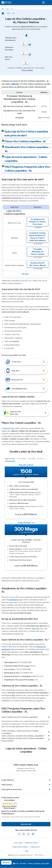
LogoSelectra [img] (16, 864)
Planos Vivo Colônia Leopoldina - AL (25, 141)
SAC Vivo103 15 (9, 58)
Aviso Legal (18, 843)
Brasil (6, 863)
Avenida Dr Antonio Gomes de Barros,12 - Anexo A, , (38, 237)
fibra (14, 695)
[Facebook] (19, 834)
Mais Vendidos (10, 458)
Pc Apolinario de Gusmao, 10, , (38, 222)
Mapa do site (35, 847)
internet (15, 84)
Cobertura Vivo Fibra (9, 49)
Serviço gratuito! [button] (27, 70)
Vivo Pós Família (42, 458)
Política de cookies (31, 843)
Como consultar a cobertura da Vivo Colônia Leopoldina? (20, 732)
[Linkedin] (24, 834)
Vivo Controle (21, 458)
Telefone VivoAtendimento (11, 39)
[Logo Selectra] (7, 2)
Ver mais (25, 274)
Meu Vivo (36, 629)
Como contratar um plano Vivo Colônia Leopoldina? (23, 736)
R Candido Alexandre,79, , (38, 252)
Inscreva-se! (26, 824)
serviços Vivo (9, 428)
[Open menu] (44, 2)
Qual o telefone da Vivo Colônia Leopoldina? (20, 717)
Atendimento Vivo (16, 600)
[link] (9, 803)
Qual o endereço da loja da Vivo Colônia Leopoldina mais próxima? (23, 740)
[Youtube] (33, 834)
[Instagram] (28, 834)
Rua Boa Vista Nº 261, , (38, 264)
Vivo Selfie (31, 458)
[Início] (3, 9)
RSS (27, 851)
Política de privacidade (20, 847)
